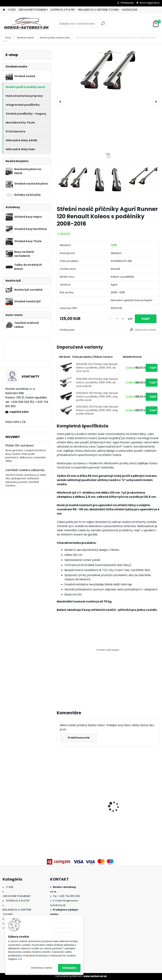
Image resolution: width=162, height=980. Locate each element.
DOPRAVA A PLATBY (63, 10)
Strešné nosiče (25, 38)
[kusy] (117, 319)
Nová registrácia (150, 3)
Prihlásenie (127, 3)
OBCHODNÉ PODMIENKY (33, 10)
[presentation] (60, 102)
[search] (103, 25)
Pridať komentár (79, 738)
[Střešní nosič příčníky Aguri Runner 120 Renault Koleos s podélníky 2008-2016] (108, 70)
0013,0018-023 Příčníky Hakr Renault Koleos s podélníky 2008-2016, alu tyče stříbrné (97, 383)
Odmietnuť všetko (42, 968)
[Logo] (27, 24)
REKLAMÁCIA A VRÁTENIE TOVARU (99, 10)
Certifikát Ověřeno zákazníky (25, 470)
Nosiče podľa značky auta (55, 38)
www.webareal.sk (95, 976)
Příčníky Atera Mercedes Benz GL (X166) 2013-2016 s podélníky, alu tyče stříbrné (134, 812)
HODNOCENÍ (129, 10)
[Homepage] (4, 10)
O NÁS (12, 10)
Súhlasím (69, 968)
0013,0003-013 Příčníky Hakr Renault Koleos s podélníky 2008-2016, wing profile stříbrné (97, 410)
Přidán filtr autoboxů (20, 446)
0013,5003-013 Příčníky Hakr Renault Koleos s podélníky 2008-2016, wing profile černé (97, 397)
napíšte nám (19, 412)
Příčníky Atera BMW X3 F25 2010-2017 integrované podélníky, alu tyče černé (81, 812)
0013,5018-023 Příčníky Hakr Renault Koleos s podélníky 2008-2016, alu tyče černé (97, 368)
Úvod (8, 38)
